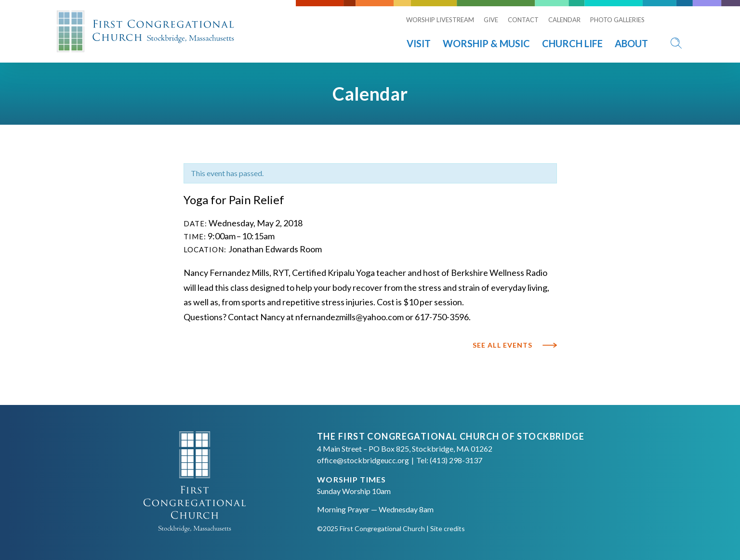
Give (491, 20)
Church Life (572, 43)
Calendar (564, 20)
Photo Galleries (617, 20)
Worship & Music (486, 43)
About (631, 43)
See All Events (503, 345)
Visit (419, 43)
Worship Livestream (440, 20)
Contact (523, 20)
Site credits (448, 528)
